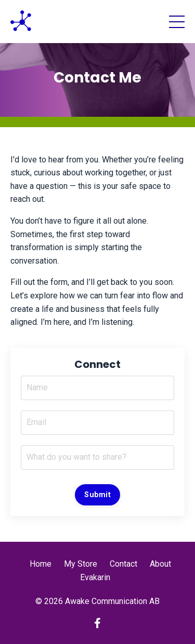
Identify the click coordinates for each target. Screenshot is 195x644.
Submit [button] (97, 495)
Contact (123, 564)
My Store (81, 564)
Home (41, 564)
